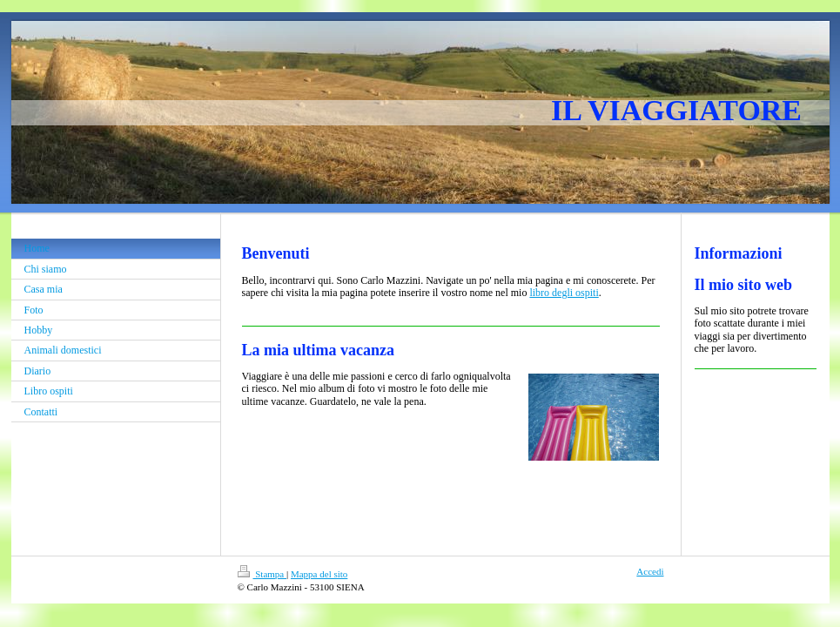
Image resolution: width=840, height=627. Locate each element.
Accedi (650, 571)
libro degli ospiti (564, 293)
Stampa (262, 574)
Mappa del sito (319, 574)
